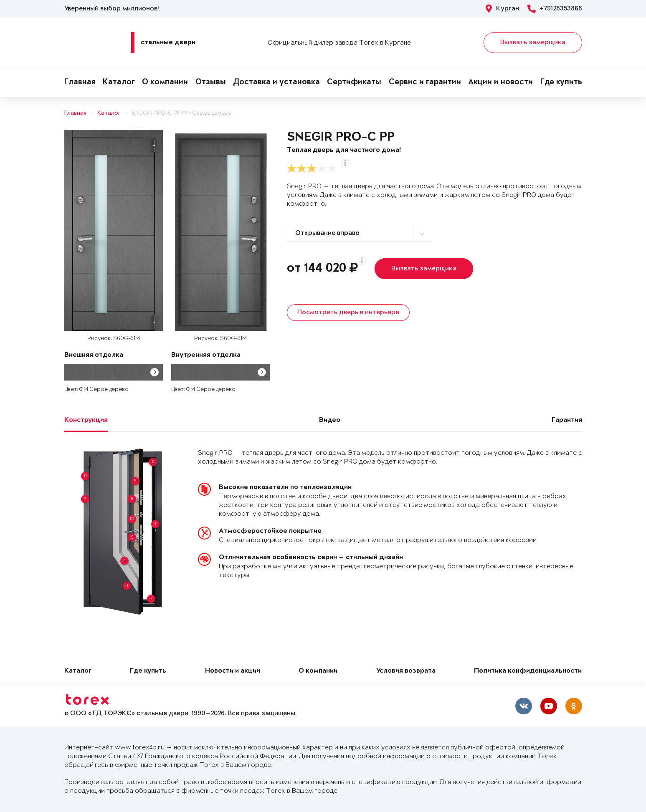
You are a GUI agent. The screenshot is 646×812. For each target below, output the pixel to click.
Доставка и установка (276, 83)
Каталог (119, 83)
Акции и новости (500, 83)
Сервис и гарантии (425, 83)
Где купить (561, 83)
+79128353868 (555, 9)
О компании (165, 83)
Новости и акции (233, 671)
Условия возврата (406, 671)
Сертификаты (354, 83)
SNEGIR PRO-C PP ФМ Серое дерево (181, 113)
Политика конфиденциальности (528, 671)
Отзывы (211, 83)
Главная (80, 83)
